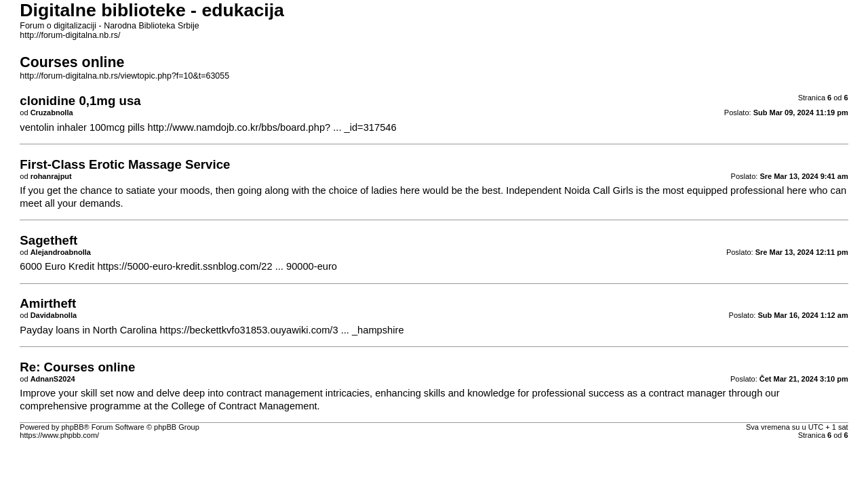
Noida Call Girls (599, 190)
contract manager (687, 393)
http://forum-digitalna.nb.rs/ (70, 35)
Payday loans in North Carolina (88, 330)
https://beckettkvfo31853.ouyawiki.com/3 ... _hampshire (281, 330)
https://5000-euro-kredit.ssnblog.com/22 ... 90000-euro (217, 266)
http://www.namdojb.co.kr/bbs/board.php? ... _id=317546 (272, 127)
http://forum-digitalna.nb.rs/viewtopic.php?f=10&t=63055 (124, 76)
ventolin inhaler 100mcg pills (82, 127)
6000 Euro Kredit (57, 266)
